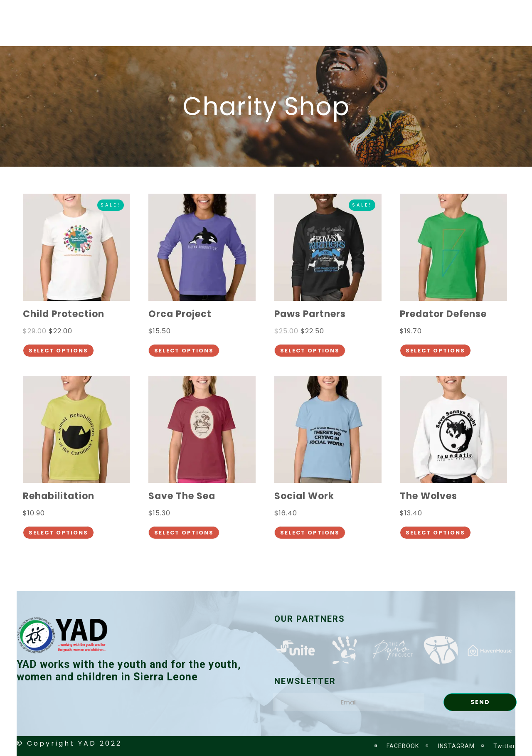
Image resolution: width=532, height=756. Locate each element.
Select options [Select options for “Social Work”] (310, 533)
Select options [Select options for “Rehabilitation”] (58, 533)
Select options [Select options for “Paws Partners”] (310, 351)
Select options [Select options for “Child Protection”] (58, 351)
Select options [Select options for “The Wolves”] (435, 533)
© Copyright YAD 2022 (69, 743)
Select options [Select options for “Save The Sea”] (184, 533)
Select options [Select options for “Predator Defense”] (435, 351)
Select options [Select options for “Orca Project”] (184, 351)
